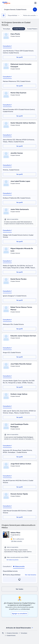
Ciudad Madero (32, 29)
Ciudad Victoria (19, 29)
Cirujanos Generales (12, 633)
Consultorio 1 (7, 46)
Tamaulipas (7, 29)
